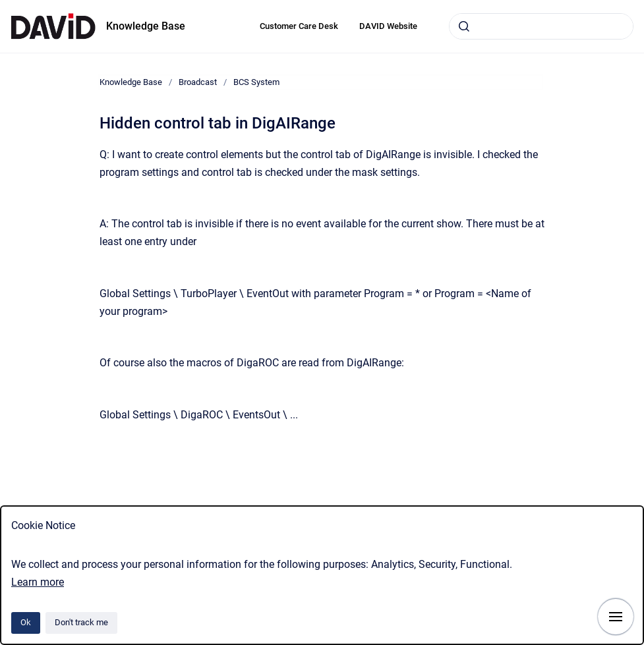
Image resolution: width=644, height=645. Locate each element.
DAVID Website (388, 26)
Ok (26, 622)
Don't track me (81, 622)
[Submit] (464, 26)
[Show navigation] (616, 617)
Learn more (38, 582)
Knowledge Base (146, 26)
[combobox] (541, 26)
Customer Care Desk (299, 26)
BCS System (256, 82)
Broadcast (198, 82)
